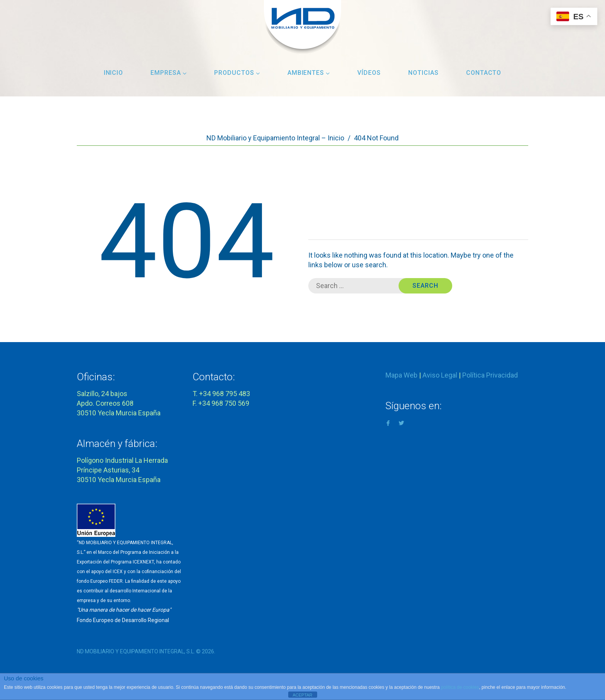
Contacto (484, 73)
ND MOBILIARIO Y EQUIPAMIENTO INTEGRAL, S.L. (136, 651)
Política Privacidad (490, 375)
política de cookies (460, 687)
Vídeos (369, 73)
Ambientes (309, 73)
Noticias (423, 73)
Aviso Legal (440, 375)
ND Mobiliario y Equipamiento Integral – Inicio (275, 138)
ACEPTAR (302, 695)
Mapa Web (401, 375)
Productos (237, 73)
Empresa (169, 73)
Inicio (114, 73)
